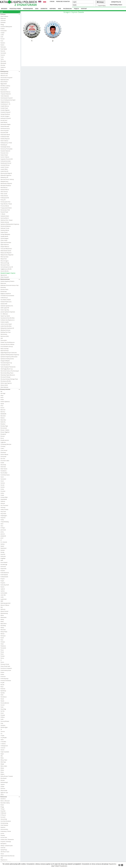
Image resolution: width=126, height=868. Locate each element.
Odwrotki (44, 9)
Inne (59, 9)
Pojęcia (76, 9)
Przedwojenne (28, 9)
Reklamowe (10, 797)
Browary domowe (10, 389)
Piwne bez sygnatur (63, 1)
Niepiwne (53, 9)
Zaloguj (100, 2)
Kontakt (84, 9)
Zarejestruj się (116, 2)
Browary (4, 9)
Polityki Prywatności (61, 866)
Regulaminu (112, 864)
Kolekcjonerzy (10, 71)
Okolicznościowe (10, 279)
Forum (52, 1)
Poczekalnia (67, 9)
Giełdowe (10, 14)
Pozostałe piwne (15, 9)
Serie (37, 9)
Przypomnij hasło (116, 5)
